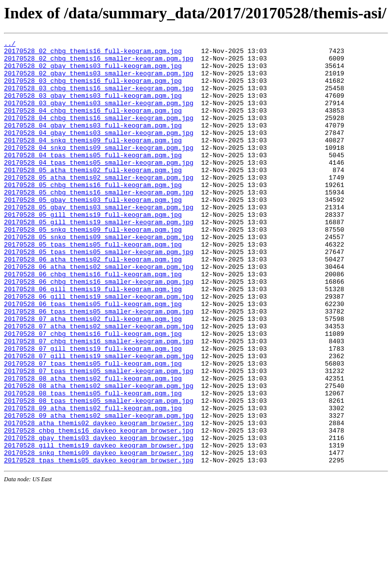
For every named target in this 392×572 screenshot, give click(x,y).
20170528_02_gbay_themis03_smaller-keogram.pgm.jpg (99, 80)
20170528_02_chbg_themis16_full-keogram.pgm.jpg (93, 54)
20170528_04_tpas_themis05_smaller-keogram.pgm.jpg (99, 188)
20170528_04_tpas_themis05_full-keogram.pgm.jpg (93, 179)
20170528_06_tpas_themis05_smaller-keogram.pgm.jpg (99, 366)
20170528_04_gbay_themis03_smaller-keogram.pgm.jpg (99, 152)
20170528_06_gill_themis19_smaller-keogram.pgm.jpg (99, 348)
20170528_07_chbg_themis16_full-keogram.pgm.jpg (93, 393)
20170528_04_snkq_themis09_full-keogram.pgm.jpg (93, 161)
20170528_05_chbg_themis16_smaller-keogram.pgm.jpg (99, 223)
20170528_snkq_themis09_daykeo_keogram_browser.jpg (99, 536)
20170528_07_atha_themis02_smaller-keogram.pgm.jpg (99, 384)
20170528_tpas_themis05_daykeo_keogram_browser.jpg (99, 545)
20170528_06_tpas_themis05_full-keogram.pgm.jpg (93, 357)
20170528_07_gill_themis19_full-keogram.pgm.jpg (93, 411)
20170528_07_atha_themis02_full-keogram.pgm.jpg (93, 375)
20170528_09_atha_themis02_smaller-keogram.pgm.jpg (99, 491)
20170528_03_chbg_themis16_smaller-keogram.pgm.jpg (99, 98)
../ (10, 45)
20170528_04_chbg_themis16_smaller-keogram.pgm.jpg (99, 134)
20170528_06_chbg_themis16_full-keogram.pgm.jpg (93, 321)
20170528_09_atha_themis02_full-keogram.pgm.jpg (93, 482)
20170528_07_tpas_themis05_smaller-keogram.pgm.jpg (99, 438)
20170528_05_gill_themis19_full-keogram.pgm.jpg (93, 250)
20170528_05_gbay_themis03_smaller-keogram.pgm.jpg (99, 241)
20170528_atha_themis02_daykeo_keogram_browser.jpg (99, 500)
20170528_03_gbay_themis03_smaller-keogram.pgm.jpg (99, 116)
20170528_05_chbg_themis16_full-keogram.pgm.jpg (93, 214)
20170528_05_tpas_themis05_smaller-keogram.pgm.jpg (99, 295)
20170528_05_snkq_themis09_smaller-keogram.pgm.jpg (99, 277)
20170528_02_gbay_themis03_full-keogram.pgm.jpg (93, 71)
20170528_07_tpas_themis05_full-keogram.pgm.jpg (93, 429)
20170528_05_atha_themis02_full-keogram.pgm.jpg (93, 196)
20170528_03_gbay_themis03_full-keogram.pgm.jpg (93, 107)
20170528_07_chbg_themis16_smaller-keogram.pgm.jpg (99, 402)
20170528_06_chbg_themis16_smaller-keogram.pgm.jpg (99, 330)
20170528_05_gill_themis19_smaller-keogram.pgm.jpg (99, 259)
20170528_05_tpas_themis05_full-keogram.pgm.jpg (93, 286)
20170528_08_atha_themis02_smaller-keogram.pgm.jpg (99, 455)
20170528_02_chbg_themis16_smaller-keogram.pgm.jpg (99, 63)
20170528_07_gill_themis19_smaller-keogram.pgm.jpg (99, 420)
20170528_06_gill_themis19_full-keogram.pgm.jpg (93, 339)
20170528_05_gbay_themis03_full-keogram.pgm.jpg (93, 232)
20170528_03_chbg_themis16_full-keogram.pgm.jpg (93, 89)
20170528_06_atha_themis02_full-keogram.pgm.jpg (93, 304)
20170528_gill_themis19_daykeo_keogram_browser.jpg (99, 527)
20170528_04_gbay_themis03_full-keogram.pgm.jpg (93, 143)
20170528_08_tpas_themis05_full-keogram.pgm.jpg (93, 464)
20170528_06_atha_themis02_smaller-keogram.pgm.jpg (99, 313)
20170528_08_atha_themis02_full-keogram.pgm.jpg (93, 446)
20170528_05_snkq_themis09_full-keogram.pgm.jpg (93, 268)
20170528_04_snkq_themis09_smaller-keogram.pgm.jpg (99, 170)
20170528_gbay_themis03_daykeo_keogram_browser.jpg (99, 518)
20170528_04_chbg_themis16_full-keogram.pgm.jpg (93, 125)
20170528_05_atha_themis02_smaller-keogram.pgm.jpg (99, 205)
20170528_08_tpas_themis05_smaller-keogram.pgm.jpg (99, 473)
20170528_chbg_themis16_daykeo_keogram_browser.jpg (99, 509)
